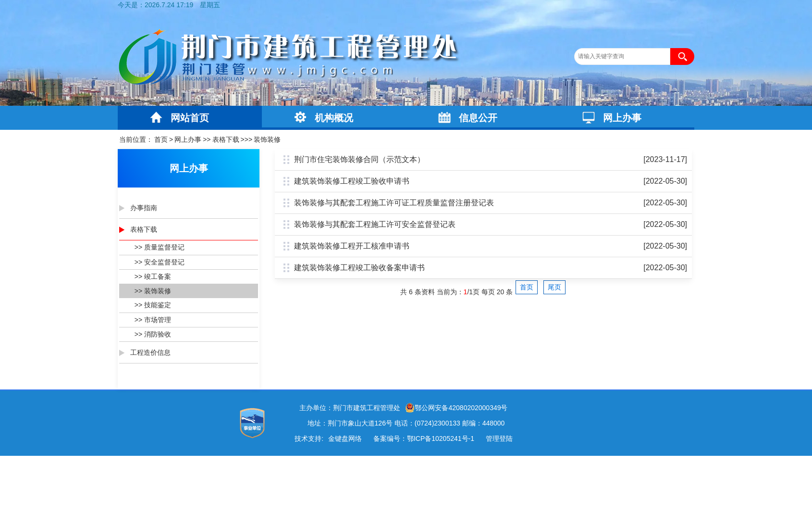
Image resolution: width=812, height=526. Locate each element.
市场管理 (158, 320)
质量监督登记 (164, 247)
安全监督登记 (164, 262)
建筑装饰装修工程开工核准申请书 (352, 246)
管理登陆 (499, 438)
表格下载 (226, 139)
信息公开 (478, 118)
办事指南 (144, 208)
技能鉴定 (158, 305)
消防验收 (158, 334)
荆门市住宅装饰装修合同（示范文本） (359, 159)
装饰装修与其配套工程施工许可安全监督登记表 (375, 224)
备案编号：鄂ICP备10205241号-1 (424, 438)
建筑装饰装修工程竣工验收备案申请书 (359, 268)
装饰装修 (267, 139)
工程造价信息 (150, 352)
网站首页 (190, 118)
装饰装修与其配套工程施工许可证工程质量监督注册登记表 (394, 203)
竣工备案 (158, 276)
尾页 (554, 287)
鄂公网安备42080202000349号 (456, 408)
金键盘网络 (345, 438)
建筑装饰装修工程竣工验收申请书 (352, 181)
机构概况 (334, 118)
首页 (161, 139)
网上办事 (622, 118)
